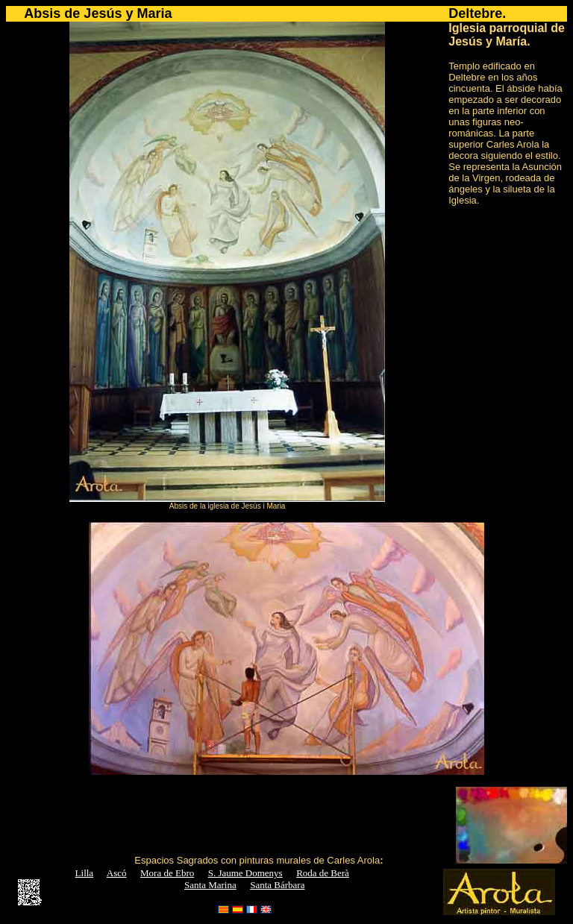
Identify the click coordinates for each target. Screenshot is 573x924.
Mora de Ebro (167, 873)
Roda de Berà (323, 873)
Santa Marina (210, 885)
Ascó (117, 873)
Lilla (85, 873)
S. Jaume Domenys (245, 873)
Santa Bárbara (277, 885)
